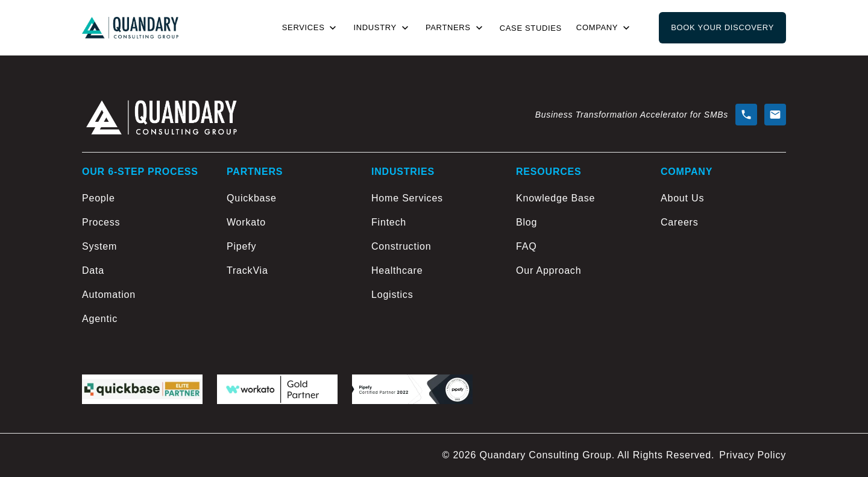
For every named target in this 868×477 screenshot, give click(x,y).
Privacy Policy (753, 455)
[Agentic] (145, 319)
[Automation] (145, 295)
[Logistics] (434, 295)
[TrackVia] (289, 271)
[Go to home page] (130, 28)
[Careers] (723, 223)
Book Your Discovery (722, 27)
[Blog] (579, 223)
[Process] (145, 223)
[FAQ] (579, 247)
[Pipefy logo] (412, 389)
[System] (145, 247)
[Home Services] (434, 198)
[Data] (145, 271)
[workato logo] (277, 389)
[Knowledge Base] (579, 198)
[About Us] (723, 198)
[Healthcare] (434, 271)
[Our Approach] (579, 271)
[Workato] (289, 223)
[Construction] (434, 247)
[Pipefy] (289, 247)
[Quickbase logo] (142, 389)
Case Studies (531, 28)
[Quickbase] (289, 198)
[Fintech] (434, 223)
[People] (145, 198)
